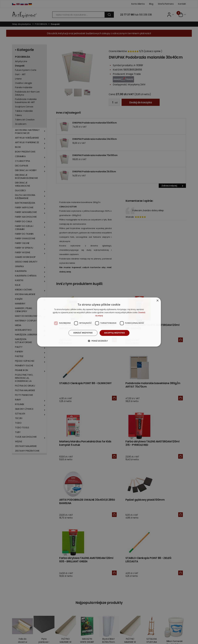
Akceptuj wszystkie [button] (115, 333)
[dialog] (99, 322)
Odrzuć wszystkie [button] (83, 333)
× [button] (157, 301)
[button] (99, 341)
